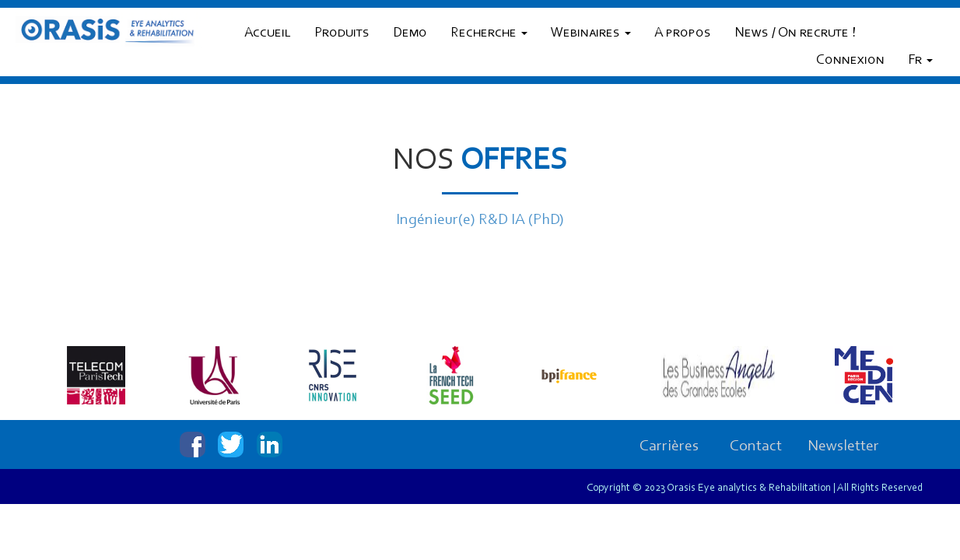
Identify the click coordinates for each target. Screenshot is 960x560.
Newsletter (843, 446)
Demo (410, 33)
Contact (756, 446)
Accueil (268, 33)
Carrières (669, 446)
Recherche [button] (489, 33)
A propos (683, 33)
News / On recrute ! (795, 33)
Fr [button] (920, 61)
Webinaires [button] (591, 33)
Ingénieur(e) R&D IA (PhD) (480, 220)
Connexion (850, 61)
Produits (342, 33)
